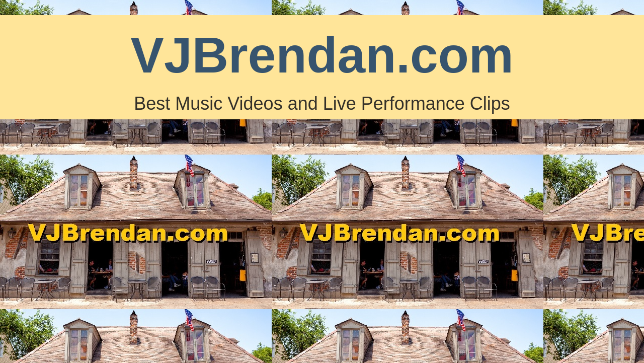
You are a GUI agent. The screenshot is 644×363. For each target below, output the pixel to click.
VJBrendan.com (322, 55)
